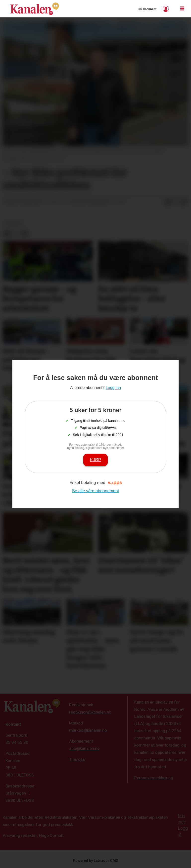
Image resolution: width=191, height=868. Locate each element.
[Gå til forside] (35, 9)
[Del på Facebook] (168, 202)
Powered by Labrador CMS (96, 861)
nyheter (14, 223)
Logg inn (166, 9)
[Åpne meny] (182, 9)
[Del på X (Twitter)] (176, 202)
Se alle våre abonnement (95, 491)
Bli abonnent (147, 9)
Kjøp (95, 460)
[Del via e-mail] (184, 202)
